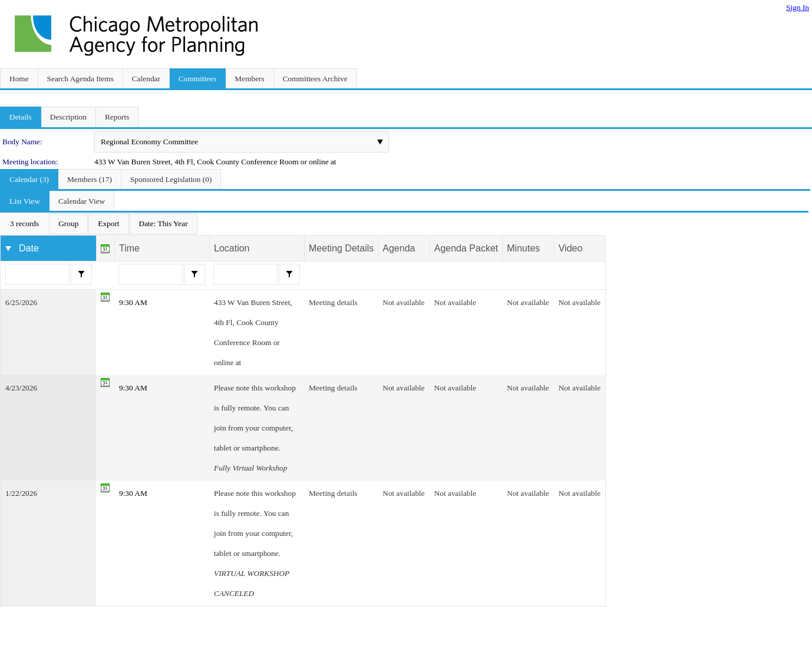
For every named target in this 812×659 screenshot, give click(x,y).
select (380, 142)
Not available (403, 302)
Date (29, 248)
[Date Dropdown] (164, 224)
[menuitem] (24, 224)
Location (232, 248)
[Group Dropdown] (68, 224)
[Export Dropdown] (108, 224)
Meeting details (333, 302)
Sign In (798, 7)
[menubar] (99, 224)
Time (129, 248)
